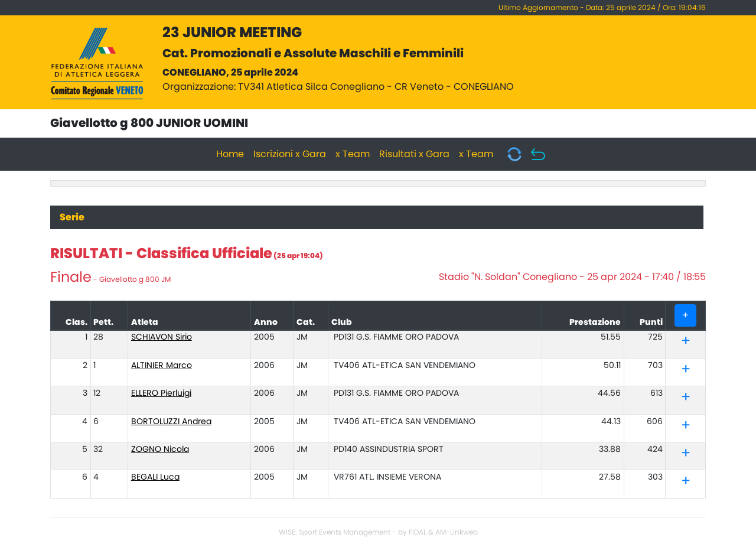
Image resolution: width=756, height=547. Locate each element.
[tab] (685, 342)
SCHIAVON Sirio (162, 337)
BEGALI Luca (155, 477)
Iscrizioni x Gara (290, 154)
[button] (686, 343)
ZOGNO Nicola (160, 450)
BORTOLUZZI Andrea (171, 422)
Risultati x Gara (414, 154)
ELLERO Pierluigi (161, 393)
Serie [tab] (72, 217)
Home (230, 154)
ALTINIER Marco (162, 366)
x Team (353, 154)
